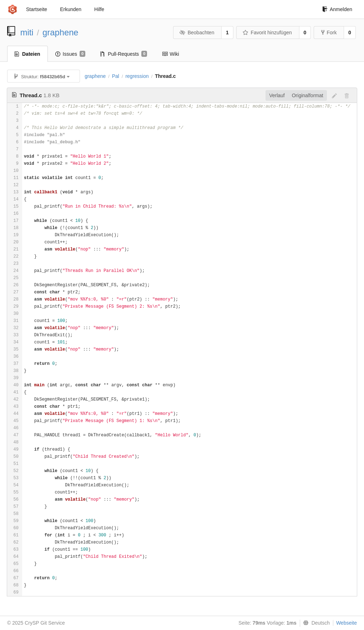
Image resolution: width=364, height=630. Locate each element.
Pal (116, 76)
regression (137, 76)
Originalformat (308, 95)
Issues (70, 54)
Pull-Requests (124, 54)
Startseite (37, 9)
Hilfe (99, 9)
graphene (60, 32)
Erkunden (71, 9)
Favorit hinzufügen (267, 33)
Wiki (170, 54)
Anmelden (337, 9)
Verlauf (277, 95)
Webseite (347, 623)
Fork (329, 33)
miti (27, 32)
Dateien (27, 54)
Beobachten (197, 33)
